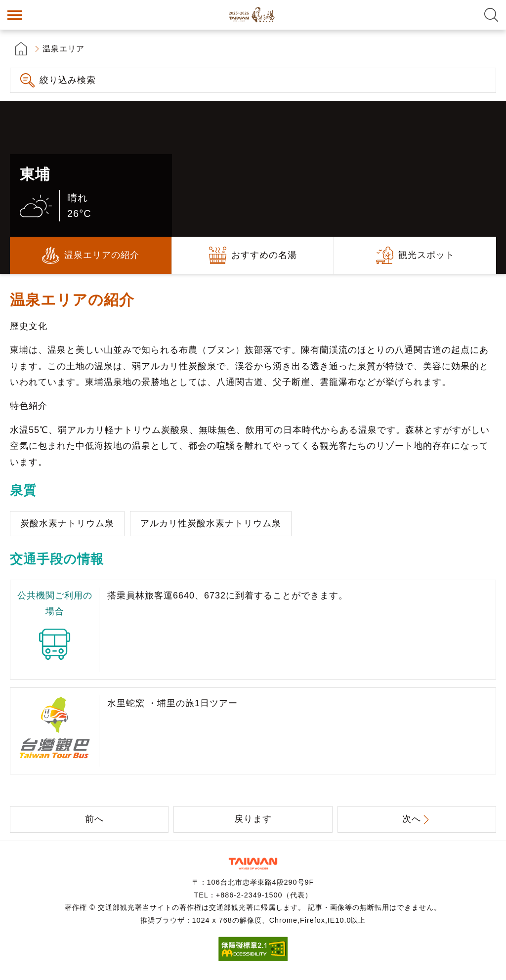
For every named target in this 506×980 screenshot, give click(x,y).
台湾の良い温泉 (253, 15)
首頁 (21, 49)
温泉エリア (63, 49)
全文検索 (491, 15)
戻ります (253, 819)
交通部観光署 (253, 864)
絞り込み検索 (68, 80)
